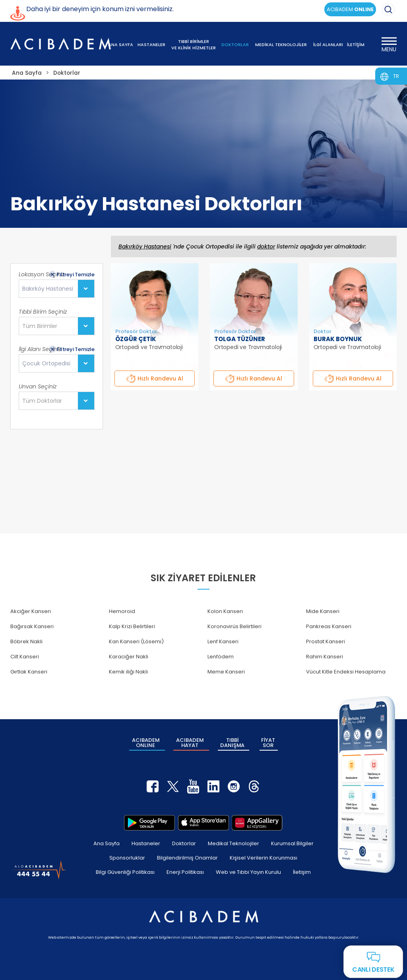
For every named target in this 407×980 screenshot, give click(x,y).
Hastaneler (146, 843)
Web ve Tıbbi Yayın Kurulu (248, 871)
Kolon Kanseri (225, 611)
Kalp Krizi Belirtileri (132, 626)
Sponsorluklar (127, 857)
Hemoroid (122, 611)
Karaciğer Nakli (129, 657)
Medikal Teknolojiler (234, 843)
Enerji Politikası (185, 871)
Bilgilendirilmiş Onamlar (187, 857)
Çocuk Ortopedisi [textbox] (46, 364)
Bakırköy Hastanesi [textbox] (48, 289)
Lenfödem (221, 657)
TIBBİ (232, 742)
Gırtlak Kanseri (29, 672)
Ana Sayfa (107, 843)
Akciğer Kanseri (31, 611)
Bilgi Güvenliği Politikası (125, 871)
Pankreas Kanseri (329, 626)
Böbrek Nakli (26, 641)
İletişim (302, 871)
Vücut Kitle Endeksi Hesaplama (346, 672)
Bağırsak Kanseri (32, 626)
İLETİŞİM (356, 45)
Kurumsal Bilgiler (292, 843)
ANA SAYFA (121, 45)
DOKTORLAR (235, 45)
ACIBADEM (350, 9)
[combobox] (57, 289)
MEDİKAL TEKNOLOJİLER (281, 45)
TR (396, 76)
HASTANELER (151, 45)
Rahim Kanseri (325, 657)
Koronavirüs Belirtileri (235, 626)
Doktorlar (184, 843)
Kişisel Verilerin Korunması (264, 857)
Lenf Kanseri (223, 641)
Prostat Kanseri (326, 641)
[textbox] (42, 326)
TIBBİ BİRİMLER (194, 45)
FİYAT (268, 742)
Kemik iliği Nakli (128, 672)
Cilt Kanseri (25, 657)
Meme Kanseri (226, 672)
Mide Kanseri (323, 611)
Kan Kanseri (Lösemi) (136, 641)
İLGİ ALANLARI (328, 45)
